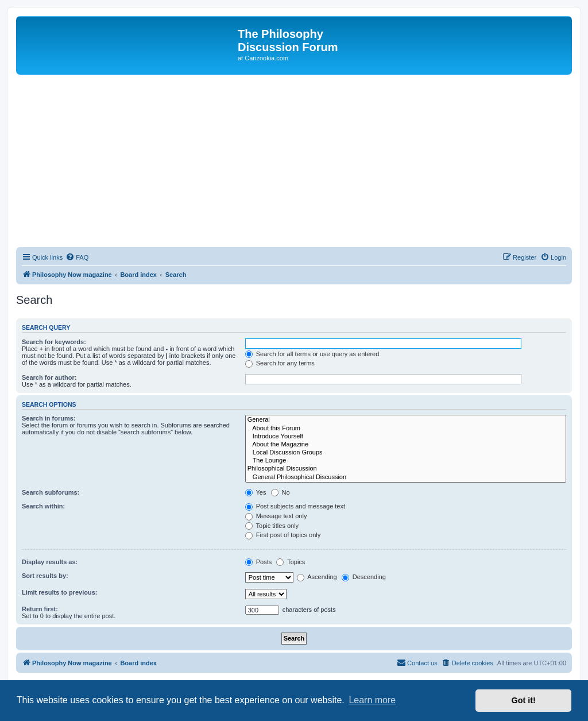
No (281, 492)
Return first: (40, 609)
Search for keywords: (54, 342)
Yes (256, 492)
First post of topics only (283, 535)
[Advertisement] (294, 161)
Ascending (317, 577)
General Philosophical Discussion (406, 477)
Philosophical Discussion (406, 469)
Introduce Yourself (406, 437)
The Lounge (406, 461)
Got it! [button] (524, 700)
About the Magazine (406, 445)
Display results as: (50, 562)
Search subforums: (51, 492)
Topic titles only (272, 526)
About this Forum (406, 429)
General (406, 420)
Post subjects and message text (295, 506)
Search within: (43, 506)
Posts (259, 562)
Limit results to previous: (59, 592)
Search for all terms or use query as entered (312, 354)
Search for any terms (280, 363)
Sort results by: (45, 576)
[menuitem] (77, 257)
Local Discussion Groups (406, 453)
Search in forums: (49, 418)
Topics (291, 562)
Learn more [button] (372, 700)
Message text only (276, 516)
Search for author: (49, 377)
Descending (364, 577)
